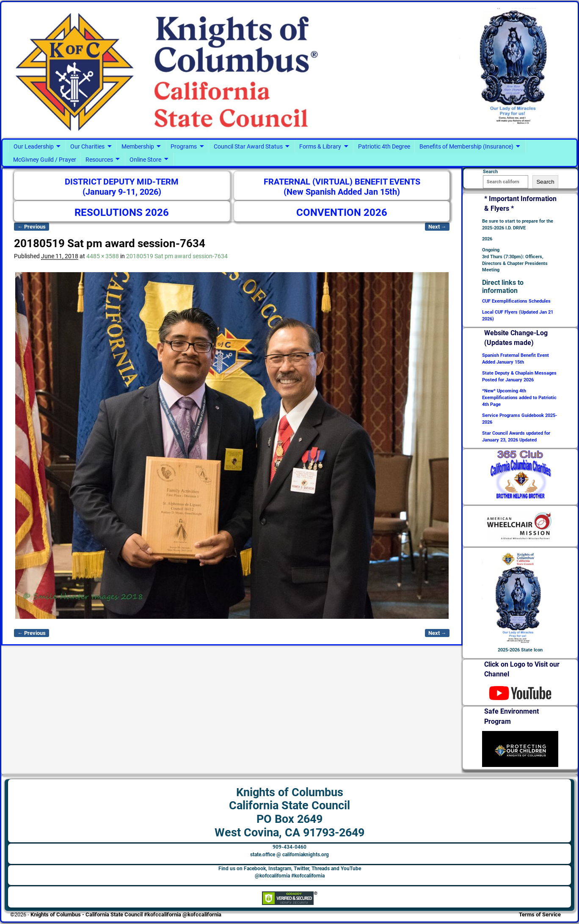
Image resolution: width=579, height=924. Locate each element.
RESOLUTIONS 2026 (122, 212)
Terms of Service (540, 914)
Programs (184, 146)
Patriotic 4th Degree (384, 146)
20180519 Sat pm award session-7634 (177, 256)
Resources (99, 160)
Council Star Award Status (248, 146)
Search (545, 182)
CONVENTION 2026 (342, 212)
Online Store (145, 160)
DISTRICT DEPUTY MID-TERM (122, 182)
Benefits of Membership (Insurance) (466, 146)
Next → (437, 227)
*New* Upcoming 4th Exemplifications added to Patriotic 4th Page (519, 398)
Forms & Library (320, 146)
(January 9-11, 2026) (122, 192)
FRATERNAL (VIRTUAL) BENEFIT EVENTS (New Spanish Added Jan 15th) (342, 187)
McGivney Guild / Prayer (45, 160)
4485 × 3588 (103, 256)
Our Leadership (34, 146)
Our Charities (87, 146)
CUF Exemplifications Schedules (516, 301)
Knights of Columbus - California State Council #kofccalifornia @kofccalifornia (126, 914)
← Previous (32, 227)
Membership (138, 146)
